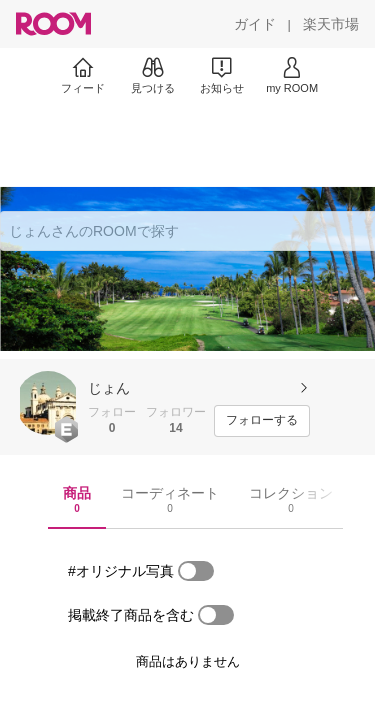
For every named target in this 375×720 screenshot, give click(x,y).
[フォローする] (262, 421)
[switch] (196, 571)
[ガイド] (255, 24)
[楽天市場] (331, 24)
